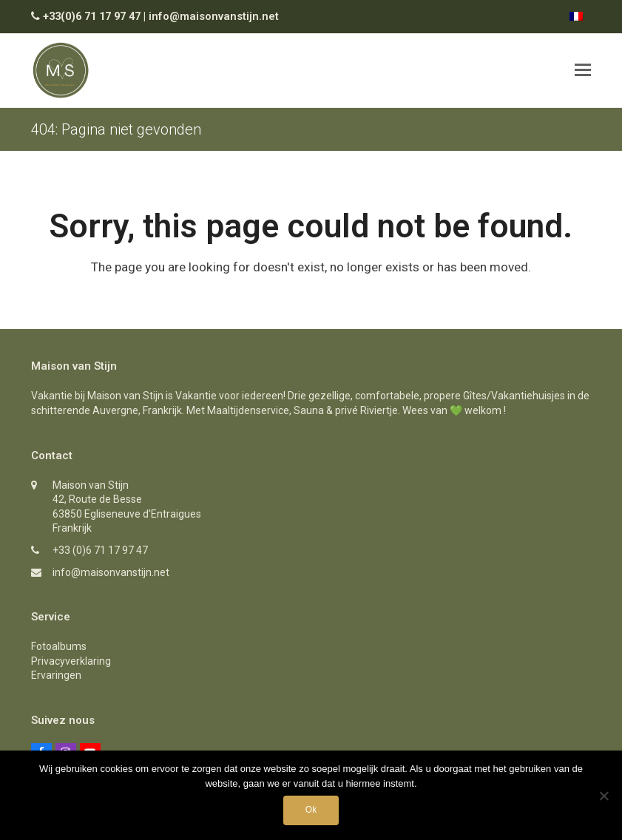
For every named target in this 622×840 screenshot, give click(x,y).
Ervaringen (56, 675)
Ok (311, 810)
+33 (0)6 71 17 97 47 (100, 550)
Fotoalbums (59, 646)
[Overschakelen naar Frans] (576, 16)
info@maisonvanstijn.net (214, 16)
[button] (583, 70)
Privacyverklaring (71, 661)
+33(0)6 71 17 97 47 (92, 16)
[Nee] (604, 796)
